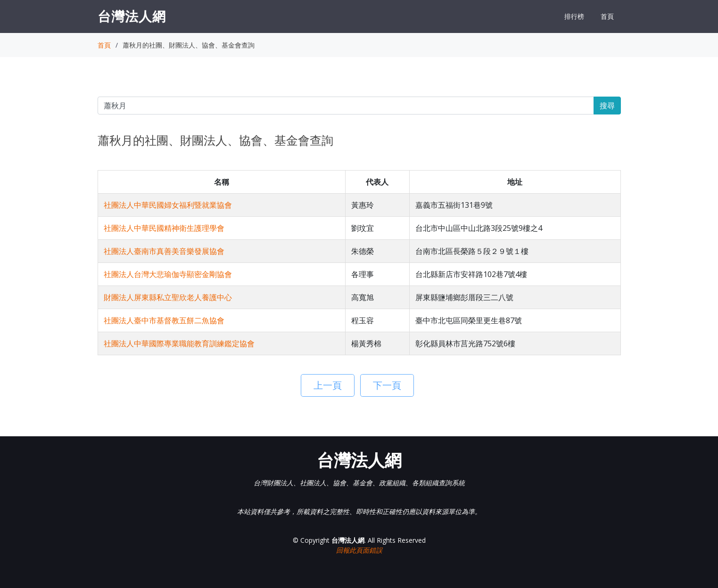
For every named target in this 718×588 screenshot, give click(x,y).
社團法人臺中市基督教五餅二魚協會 (164, 320)
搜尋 (607, 106)
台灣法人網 (132, 16)
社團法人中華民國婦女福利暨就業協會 (168, 205)
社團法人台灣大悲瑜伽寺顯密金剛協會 (168, 274)
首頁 (607, 16)
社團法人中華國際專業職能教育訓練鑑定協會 (179, 343)
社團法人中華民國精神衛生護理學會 (164, 228)
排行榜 (574, 16)
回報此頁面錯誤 (359, 550)
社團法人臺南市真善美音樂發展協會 (164, 251)
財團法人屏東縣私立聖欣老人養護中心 (168, 297)
